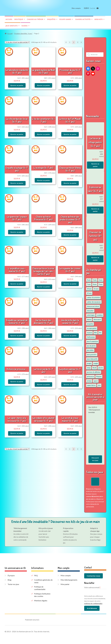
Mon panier (65, 584)
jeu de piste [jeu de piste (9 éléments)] (91, 345)
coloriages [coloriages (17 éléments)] (91, 315)
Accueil (9, 20)
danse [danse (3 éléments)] (89, 319)
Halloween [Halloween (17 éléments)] (91, 337)
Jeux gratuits (12, 26)
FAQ (36, 575)
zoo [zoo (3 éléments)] (99, 385)
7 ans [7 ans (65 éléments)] (89, 284)
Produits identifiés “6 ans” (23, 33)
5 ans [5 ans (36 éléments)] (95, 280)
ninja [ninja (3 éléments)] (89, 367)
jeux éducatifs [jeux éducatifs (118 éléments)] (92, 359)
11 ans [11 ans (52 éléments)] (96, 288)
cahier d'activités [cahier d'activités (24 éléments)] (93, 297)
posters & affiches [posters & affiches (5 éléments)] (94, 372)
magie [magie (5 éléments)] (96, 363)
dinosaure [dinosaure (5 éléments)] (97, 319)
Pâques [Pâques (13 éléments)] (99, 376)
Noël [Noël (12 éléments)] (94, 367)
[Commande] (17, 42)
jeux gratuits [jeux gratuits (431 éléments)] (92, 354)
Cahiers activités (83, 20)
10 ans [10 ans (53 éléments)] (89, 288)
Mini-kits (99, 20)
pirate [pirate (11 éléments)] (101, 367)
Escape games (65, 20)
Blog (9, 579)
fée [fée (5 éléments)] (100, 332)
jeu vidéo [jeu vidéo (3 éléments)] (90, 350)
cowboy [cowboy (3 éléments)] (100, 315)
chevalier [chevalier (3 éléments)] (90, 310)
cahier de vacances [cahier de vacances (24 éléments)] (94, 302)
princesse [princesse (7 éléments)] (90, 376)
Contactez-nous (93, 575)
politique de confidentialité (93, 603)
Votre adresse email (92, 587)
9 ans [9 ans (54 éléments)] (101, 284)
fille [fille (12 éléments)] (96, 332)
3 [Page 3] (78, 42)
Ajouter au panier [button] (17, 85)
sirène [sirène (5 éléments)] (89, 380)
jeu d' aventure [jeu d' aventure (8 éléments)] (92, 341)
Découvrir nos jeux (95, 459)
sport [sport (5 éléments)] (96, 380)
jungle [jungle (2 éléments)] (89, 363)
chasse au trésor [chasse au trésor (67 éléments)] (93, 306)
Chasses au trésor (35, 20)
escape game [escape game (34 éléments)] (92, 328)
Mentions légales (41, 600)
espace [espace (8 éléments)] (89, 332)
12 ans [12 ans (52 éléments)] (89, 293)
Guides (25, 26)
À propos (11, 575)
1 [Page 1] (70, 42)
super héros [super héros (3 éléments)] (91, 385)
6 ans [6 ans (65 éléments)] (101, 280)
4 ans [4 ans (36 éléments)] (89, 280)
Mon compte (76, 9)
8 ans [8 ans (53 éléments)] (95, 284)
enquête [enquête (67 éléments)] (90, 323)
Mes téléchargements (69, 579)
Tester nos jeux (13, 584)
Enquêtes (51, 20)
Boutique (19, 20)
